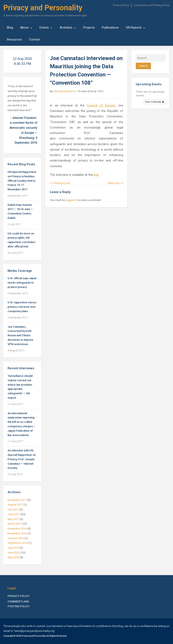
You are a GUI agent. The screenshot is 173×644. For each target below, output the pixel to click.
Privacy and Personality (43, 8)
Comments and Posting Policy (152, 5)
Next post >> (116, 183)
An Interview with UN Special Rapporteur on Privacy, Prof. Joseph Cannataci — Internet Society (22, 459)
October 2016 (16, 538)
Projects (89, 28)
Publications (110, 28)
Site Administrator (64, 91)
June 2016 (14, 553)
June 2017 (14, 514)
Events (44, 28)
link (96, 175)
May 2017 (13, 519)
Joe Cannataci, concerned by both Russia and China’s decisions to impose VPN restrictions (20, 335)
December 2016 (17, 529)
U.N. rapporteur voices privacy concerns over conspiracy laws (22, 307)
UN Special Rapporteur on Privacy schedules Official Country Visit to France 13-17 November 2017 (22, 181)
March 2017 (15, 524)
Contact (35, 39)
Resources (14, 39)
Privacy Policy (121, 5)
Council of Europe (101, 105)
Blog (10, 28)
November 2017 (17, 500)
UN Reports (134, 28)
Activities (66, 28)
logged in (71, 200)
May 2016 (13, 557)
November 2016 (17, 533)
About (24, 28)
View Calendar (154, 102)
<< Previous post (60, 183)
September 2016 (18, 543)
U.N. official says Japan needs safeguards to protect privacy (22, 283)
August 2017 (15, 505)
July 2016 (13, 548)
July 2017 (13, 509)
